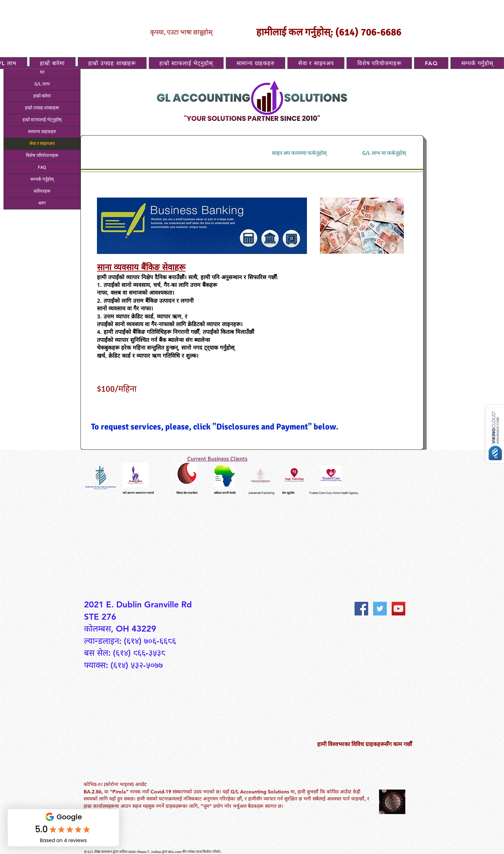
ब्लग (42, 203)
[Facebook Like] (371, 592)
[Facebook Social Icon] (361, 609)
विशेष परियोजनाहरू (42, 156)
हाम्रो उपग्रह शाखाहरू (42, 108)
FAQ (42, 167)
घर (42, 72)
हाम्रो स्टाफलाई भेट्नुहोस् (42, 120)
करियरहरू (42, 191)
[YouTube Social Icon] (398, 609)
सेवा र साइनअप (42, 144)
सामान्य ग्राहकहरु (42, 132)
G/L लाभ (42, 84)
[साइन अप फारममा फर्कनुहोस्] (299, 153)
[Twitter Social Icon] (380, 609)
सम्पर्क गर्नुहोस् (42, 179)
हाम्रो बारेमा (42, 96)
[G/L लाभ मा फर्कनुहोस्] (384, 153)
